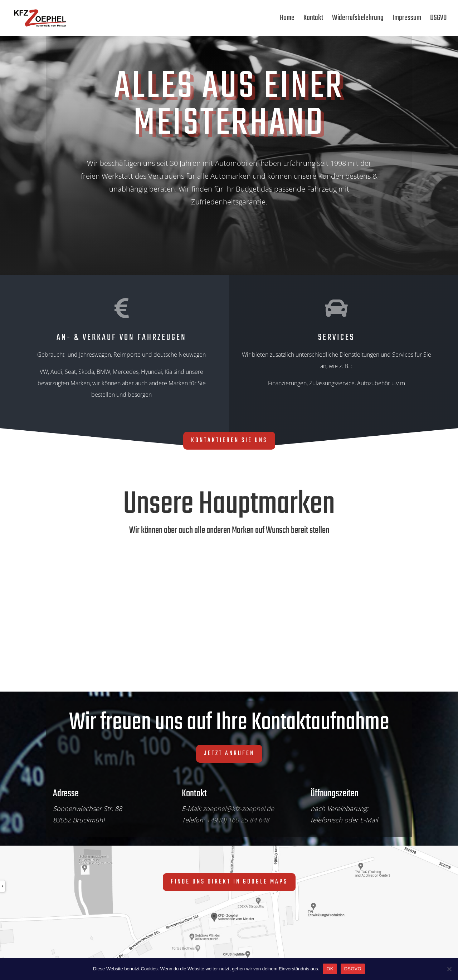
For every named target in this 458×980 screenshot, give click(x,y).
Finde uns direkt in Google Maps (229, 882)
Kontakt (313, 20)
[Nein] (449, 969)
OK (330, 969)
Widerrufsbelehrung (358, 20)
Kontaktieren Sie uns (229, 440)
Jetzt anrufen (229, 754)
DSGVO (438, 20)
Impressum (407, 20)
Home (287, 20)
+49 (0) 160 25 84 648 (238, 820)
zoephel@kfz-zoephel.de (238, 808)
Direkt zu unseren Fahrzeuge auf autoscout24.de (184, 239)
